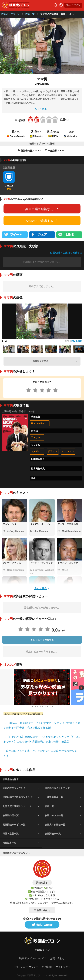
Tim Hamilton (40, 423)
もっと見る (42, 109)
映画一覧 (30, 14)
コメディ (37, 451)
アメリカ (37, 437)
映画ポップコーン (11, 14)
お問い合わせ (42, 910)
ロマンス (68, 451)
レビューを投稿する (42, 640)
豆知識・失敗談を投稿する (66, 253)
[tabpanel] (42, 687)
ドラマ (53, 451)
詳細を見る (42, 883)
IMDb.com (77, 341)
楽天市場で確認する (42, 209)
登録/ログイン (73, 5)
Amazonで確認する (42, 221)
